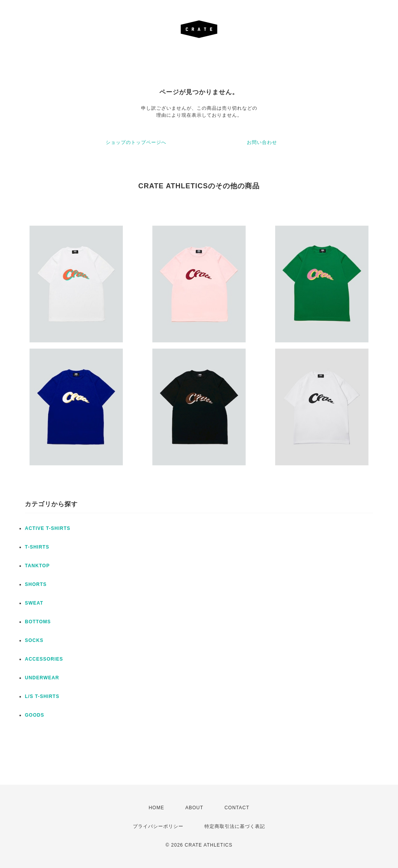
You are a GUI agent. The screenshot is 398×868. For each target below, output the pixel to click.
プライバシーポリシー (158, 826)
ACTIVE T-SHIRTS (48, 528)
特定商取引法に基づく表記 (235, 826)
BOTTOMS (38, 622)
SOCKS (34, 640)
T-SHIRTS (37, 547)
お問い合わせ (262, 142)
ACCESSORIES (44, 659)
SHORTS (36, 584)
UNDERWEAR (42, 678)
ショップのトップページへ (136, 142)
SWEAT (34, 603)
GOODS (35, 715)
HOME (156, 808)
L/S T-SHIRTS (42, 696)
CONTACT (237, 808)
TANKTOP (37, 566)
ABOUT (194, 808)
